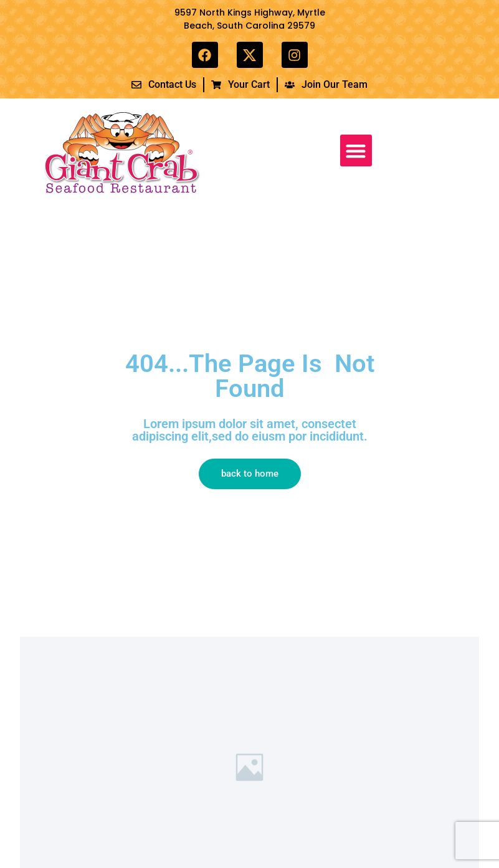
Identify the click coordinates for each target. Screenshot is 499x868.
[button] (356, 150)
